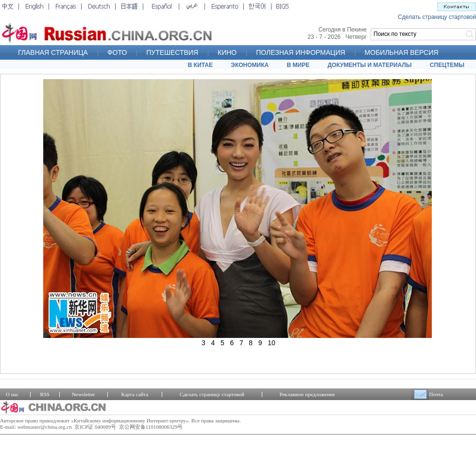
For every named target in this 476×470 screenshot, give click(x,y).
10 (272, 343)
